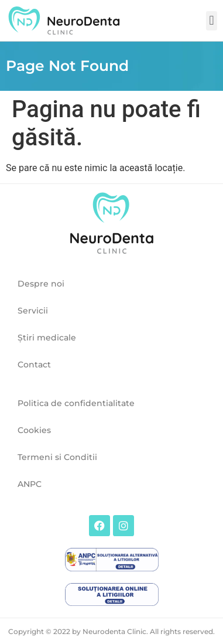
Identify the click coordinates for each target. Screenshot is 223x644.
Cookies (34, 430)
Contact (34, 364)
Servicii (33, 311)
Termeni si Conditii (57, 457)
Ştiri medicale (47, 338)
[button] (212, 21)
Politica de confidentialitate (76, 403)
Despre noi (41, 284)
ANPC (30, 484)
